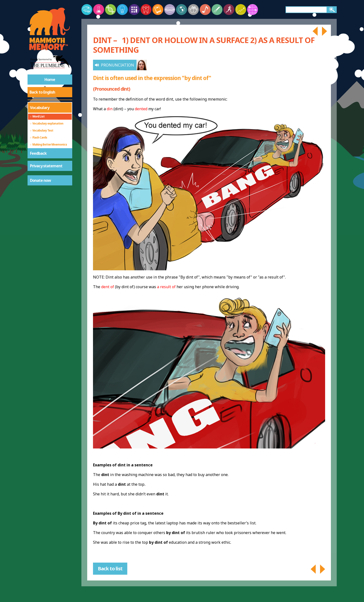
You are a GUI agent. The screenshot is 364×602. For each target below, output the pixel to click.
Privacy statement (46, 166)
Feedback (38, 153)
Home (50, 80)
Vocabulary (40, 108)
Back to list (110, 569)
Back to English (42, 92)
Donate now (40, 180)
